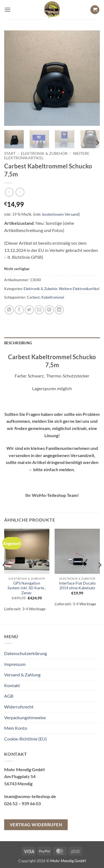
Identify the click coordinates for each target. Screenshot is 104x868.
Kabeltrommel (53, 297)
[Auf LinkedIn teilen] (59, 310)
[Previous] (4, 576)
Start (10, 153)
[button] (7, 10)
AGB (9, 696)
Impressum (15, 664)
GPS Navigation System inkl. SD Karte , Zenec (27, 588)
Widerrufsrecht (19, 707)
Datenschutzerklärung (26, 653)
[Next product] (9, 192)
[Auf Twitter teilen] (29, 310)
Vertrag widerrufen (36, 825)
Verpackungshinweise (25, 717)
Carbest (33, 297)
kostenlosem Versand (60, 214)
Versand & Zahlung (22, 675)
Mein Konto (16, 728)
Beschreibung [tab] (18, 343)
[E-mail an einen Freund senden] (39, 310)
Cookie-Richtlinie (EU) (26, 739)
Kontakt (12, 685)
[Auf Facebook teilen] (19, 310)
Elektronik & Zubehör (44, 153)
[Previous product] (20, 192)
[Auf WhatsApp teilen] (9, 310)
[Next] (97, 143)
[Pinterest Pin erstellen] (49, 310)
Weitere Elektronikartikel (79, 289)
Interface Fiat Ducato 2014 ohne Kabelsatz (77, 586)
